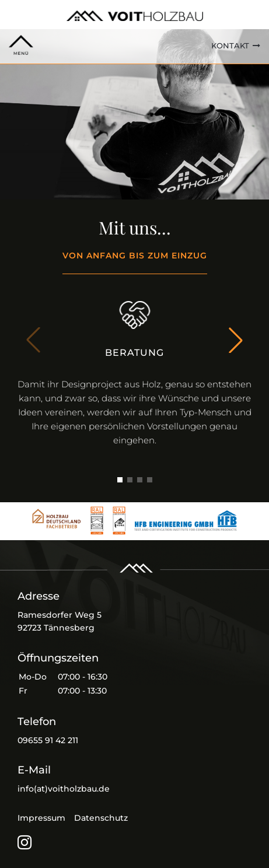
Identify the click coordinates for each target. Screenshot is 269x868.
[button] (236, 340)
